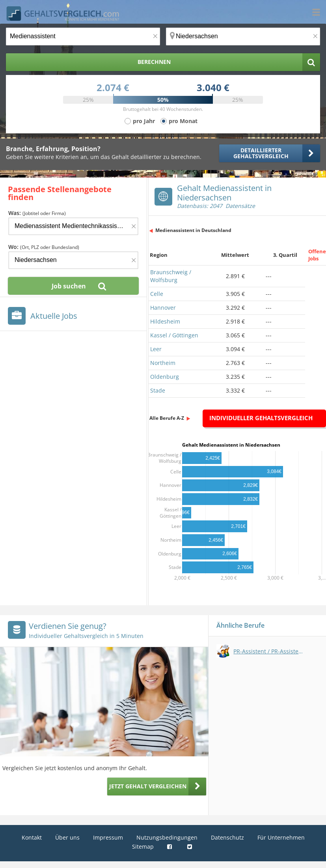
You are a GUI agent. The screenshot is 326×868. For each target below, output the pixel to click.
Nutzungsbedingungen (167, 837)
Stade (158, 390)
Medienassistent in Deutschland (193, 230)
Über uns (67, 837)
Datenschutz (227, 837)
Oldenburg (165, 377)
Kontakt (32, 837)
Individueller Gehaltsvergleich (261, 418)
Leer (156, 349)
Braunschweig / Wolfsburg (171, 276)
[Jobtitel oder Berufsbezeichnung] (83, 36)
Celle (157, 294)
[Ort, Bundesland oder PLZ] (243, 36)
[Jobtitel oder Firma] (73, 226)
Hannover (163, 308)
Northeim (163, 363)
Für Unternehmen (281, 837)
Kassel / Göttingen (174, 335)
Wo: (44, 247)
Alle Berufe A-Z (167, 418)
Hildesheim (165, 321)
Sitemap (143, 846)
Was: (37, 213)
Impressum (108, 837)
